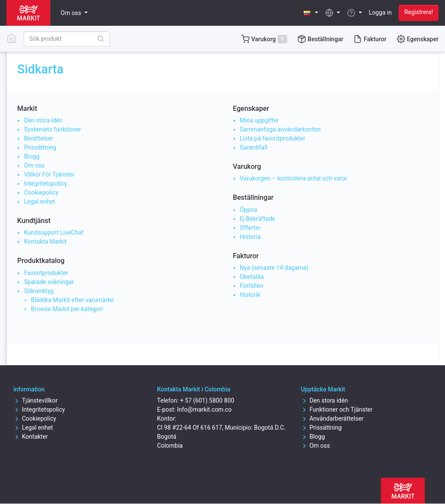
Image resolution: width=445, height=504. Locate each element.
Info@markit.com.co (204, 409)
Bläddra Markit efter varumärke (72, 300)
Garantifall (254, 147)
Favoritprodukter (46, 273)
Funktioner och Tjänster (337, 409)
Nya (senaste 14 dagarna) (274, 268)
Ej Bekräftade (258, 219)
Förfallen (252, 286)
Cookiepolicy (41, 192)
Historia (250, 237)
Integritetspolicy (46, 183)
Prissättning (40, 147)
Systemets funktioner (52, 129)
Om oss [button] (72, 13)
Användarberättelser (332, 418)
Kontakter (31, 437)
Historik (250, 295)
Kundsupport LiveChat (54, 232)
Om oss (34, 165)
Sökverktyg (39, 291)
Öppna (249, 210)
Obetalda (252, 277)
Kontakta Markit (45, 241)
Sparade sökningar (49, 282)
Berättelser (39, 138)
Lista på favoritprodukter (273, 138)
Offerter (250, 228)
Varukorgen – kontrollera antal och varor (294, 178)
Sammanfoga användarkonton (280, 129)
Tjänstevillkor (35, 400)
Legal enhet (40, 202)
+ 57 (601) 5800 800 (207, 400)
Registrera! (419, 12)
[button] (311, 13)
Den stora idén (43, 120)
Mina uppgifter (259, 120)
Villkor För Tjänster (49, 174)
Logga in (380, 12)
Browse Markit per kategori (67, 309)
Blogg (32, 156)
